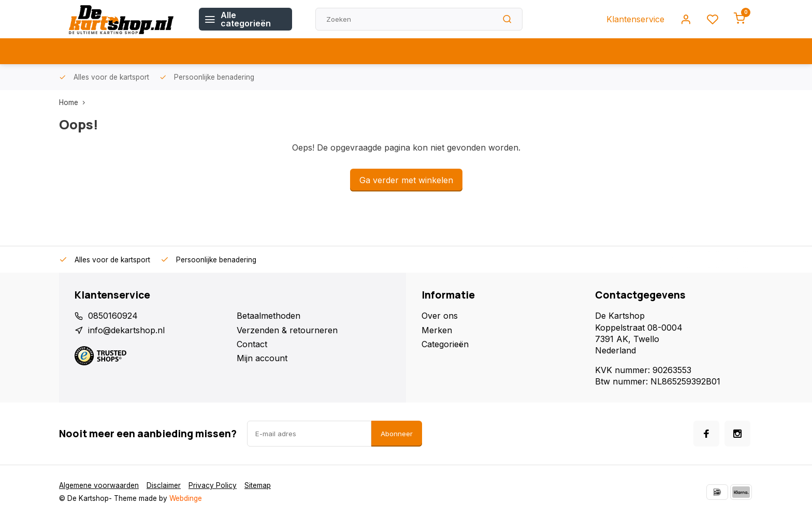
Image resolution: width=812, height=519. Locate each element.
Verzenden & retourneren (287, 330)
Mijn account (262, 358)
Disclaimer (164, 485)
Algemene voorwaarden (99, 485)
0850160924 (113, 316)
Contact (252, 344)
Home (74, 102)
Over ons (440, 316)
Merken (437, 330)
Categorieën (445, 344)
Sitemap (258, 485)
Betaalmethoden (269, 316)
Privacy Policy (213, 485)
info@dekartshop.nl (126, 330)
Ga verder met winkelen (406, 180)
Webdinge (186, 498)
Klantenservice (635, 19)
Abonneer (397, 434)
